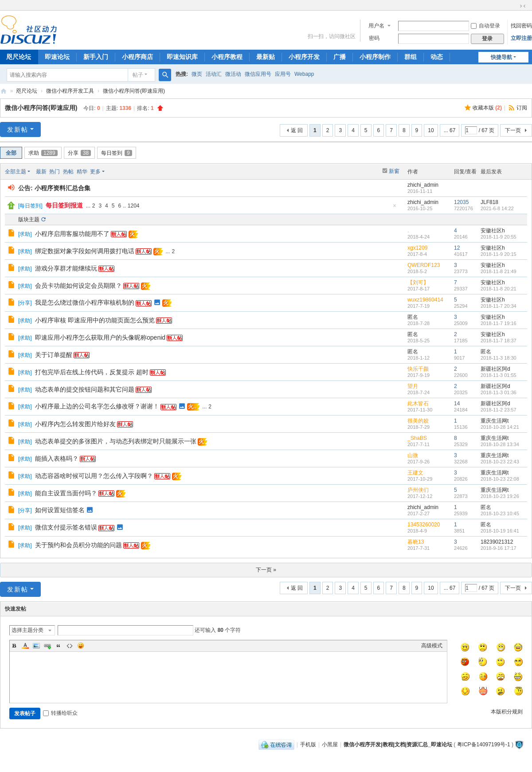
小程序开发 (304, 57)
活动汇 (214, 74)
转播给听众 (60, 713)
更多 (95, 172)
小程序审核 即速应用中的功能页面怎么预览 (95, 320)
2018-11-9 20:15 (499, 254)
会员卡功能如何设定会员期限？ (78, 286)
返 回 (297, 130)
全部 (11, 153)
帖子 (138, 75)
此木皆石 (418, 404)
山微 (413, 455)
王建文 (415, 473)
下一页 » (266, 570)
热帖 (68, 172)
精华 (82, 172)
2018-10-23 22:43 (500, 462)
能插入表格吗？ (57, 458)
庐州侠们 (418, 490)
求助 (43, 153)
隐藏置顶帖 (395, 208)
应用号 (283, 74)
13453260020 (424, 525)
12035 (461, 202)
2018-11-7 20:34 (499, 306)
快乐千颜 (418, 369)
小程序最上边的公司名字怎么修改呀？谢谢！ (97, 406)
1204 (134, 206)
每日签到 (117, 153)
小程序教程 (227, 57)
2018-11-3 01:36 (499, 392)
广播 (340, 57)
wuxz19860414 (425, 300)
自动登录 (485, 26)
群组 (411, 57)
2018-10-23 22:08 (500, 479)
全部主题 (16, 172)
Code (70, 646)
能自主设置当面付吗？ (66, 493)
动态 (437, 57)
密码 (374, 38)
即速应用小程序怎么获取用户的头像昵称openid (100, 337)
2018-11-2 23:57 (499, 410)
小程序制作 (375, 57)
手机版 (308, 745)
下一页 (513, 130)
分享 (79, 153)
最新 (41, 172)
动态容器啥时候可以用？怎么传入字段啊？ (94, 476)
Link (47, 646)
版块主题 (29, 219)
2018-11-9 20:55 (499, 237)
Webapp (304, 74)
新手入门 (96, 57)
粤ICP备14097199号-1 (484, 745)
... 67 (450, 130)
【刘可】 (418, 282)
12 (457, 248)
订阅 (522, 108)
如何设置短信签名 (60, 510)
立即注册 (521, 38)
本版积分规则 (507, 712)
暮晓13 (416, 542)
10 (431, 130)
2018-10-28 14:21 (500, 427)
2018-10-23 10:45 (500, 513)
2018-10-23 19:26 (500, 496)
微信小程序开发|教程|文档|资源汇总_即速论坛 (4, 91)
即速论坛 (57, 57)
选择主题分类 (27, 630)
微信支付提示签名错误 (66, 527)
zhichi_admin (423, 185)
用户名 (376, 26)
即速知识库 (182, 57)
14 (457, 404)
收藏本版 (487, 108)
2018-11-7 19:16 (499, 323)
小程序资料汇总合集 (63, 188)
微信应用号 (258, 74)
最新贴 (266, 57)
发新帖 (18, 129)
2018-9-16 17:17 (499, 548)
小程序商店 (137, 57)
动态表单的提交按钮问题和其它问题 (85, 389)
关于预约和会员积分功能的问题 (78, 545)
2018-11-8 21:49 (499, 271)
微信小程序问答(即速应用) (134, 91)
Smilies (81, 646)
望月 (413, 386)
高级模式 (432, 646)
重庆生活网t (495, 421)
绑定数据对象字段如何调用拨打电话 (85, 251)
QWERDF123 (424, 265)
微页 (197, 74)
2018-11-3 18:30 (499, 358)
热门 (55, 172)
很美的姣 (418, 421)
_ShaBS (417, 438)
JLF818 (489, 202)
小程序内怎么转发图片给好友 (75, 424)
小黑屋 (330, 745)
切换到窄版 (523, 6)
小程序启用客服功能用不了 (72, 234)
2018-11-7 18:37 (499, 341)
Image (36, 646)
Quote (59, 646)
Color (25, 646)
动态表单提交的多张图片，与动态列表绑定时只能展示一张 (116, 441)
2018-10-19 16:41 (500, 531)
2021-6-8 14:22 (497, 208)
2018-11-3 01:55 (499, 375)
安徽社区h (493, 231)
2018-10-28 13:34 (500, 444)
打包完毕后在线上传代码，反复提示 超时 (92, 372)
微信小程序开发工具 (70, 91)
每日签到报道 (64, 205)
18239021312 (497, 542)
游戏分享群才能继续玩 (66, 268)
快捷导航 (501, 57)
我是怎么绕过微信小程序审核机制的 (85, 302)
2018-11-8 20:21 (499, 289)
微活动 (233, 74)
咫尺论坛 (27, 91)
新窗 (394, 171)
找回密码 (521, 26)
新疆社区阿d (495, 369)
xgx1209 (417, 248)
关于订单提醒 (54, 355)
